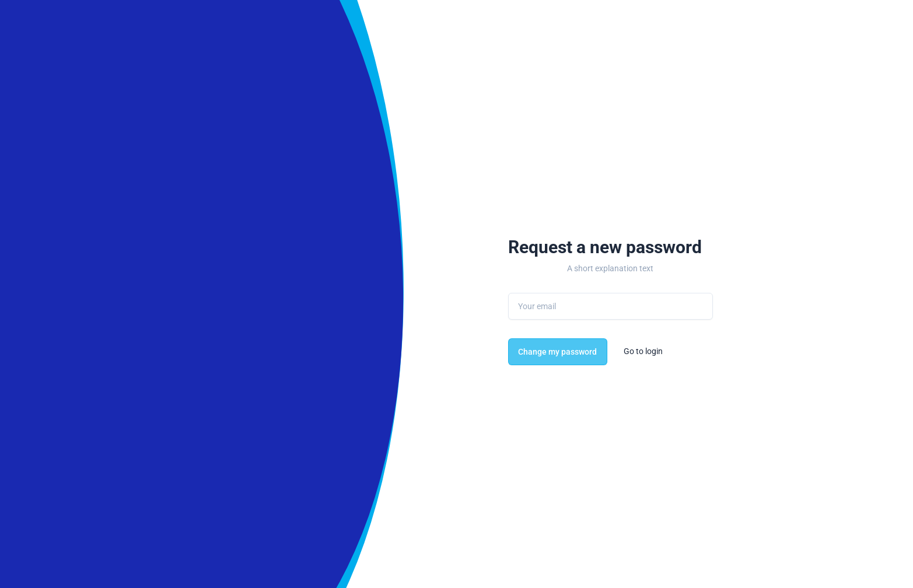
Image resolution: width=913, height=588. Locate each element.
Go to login (643, 351)
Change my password (557, 352)
